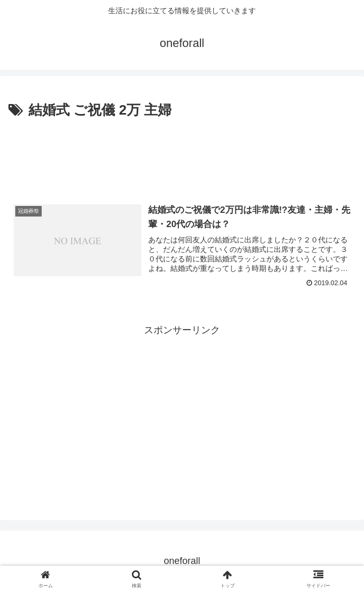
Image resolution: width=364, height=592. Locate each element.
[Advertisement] (182, 154)
